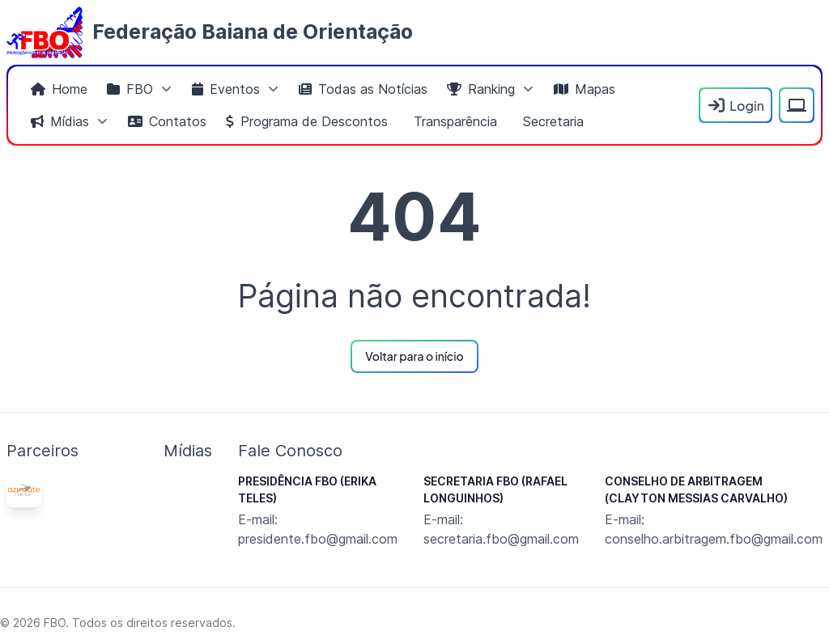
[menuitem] (59, 89)
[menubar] (357, 105)
